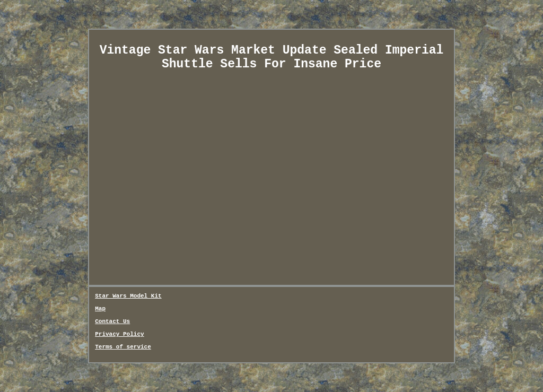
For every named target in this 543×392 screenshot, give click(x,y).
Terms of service (123, 347)
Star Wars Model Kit (128, 296)
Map (100, 309)
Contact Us (112, 321)
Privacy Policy (119, 334)
